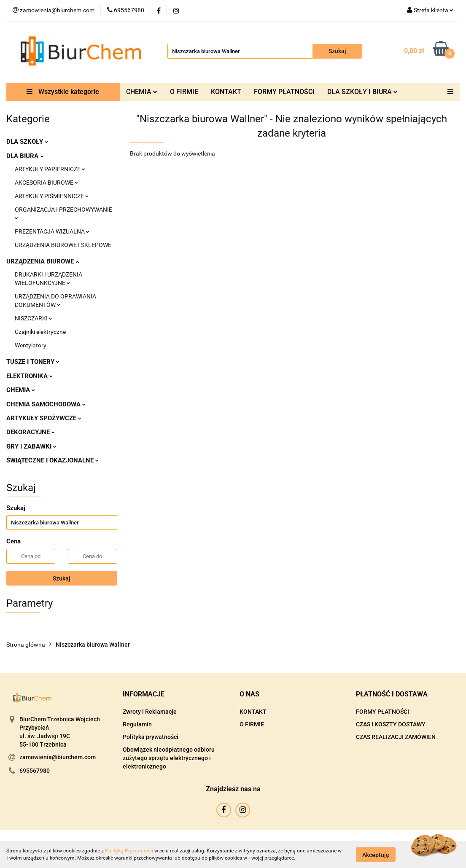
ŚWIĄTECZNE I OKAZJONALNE (53, 460)
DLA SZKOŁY (27, 142)
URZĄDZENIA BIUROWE (43, 261)
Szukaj (62, 578)
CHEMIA (142, 92)
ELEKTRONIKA (30, 376)
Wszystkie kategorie (63, 92)
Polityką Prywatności (129, 851)
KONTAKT (226, 92)
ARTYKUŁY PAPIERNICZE (50, 169)
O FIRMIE (184, 92)
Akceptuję (376, 855)
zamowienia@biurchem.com (58, 757)
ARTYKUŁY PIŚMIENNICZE (52, 196)
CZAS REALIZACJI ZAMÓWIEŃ (396, 737)
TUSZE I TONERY (33, 362)
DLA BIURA (25, 156)
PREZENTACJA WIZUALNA (52, 231)
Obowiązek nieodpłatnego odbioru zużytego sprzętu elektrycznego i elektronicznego (169, 758)
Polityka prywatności (151, 737)
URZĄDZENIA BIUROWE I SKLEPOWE (63, 245)
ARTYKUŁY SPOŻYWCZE (44, 418)
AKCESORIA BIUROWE (46, 183)
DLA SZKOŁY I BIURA (362, 92)
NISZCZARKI (34, 318)
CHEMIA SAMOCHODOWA (46, 404)
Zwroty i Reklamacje (150, 712)
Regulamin (137, 724)
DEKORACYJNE (31, 432)
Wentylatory (31, 345)
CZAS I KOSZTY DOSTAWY (391, 724)
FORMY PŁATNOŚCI (284, 92)
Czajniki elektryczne (40, 332)
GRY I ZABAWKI (31, 446)
